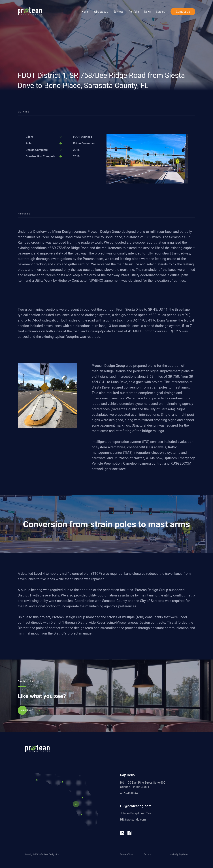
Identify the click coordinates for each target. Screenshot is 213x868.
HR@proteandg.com (133, 819)
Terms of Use (126, 854)
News (147, 12)
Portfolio (134, 12)
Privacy (147, 854)
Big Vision (183, 854)
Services (118, 12)
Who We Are (101, 12)
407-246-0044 (129, 793)
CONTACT (28, 710)
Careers (161, 12)
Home (85, 12)
